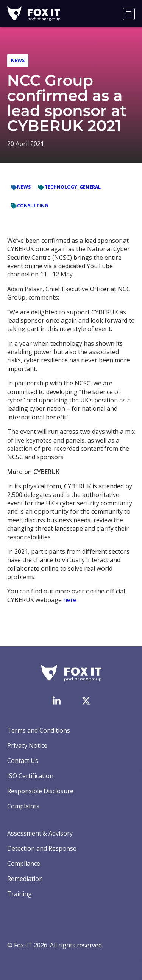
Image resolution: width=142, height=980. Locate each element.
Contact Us (23, 761)
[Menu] (129, 14)
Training (20, 894)
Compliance (24, 864)
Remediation (25, 879)
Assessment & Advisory (40, 833)
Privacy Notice (27, 745)
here (70, 600)
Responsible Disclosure (40, 791)
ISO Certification (30, 776)
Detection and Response (42, 848)
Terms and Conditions (39, 730)
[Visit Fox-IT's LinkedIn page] (56, 700)
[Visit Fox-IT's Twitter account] (86, 701)
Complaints (23, 806)
